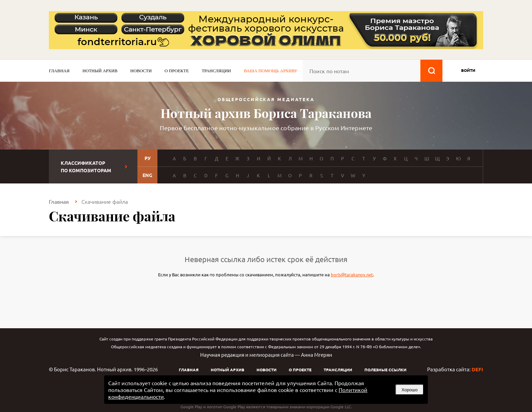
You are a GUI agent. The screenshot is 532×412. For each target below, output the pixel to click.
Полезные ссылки (385, 370)
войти (468, 70)
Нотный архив (100, 71)
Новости (141, 71)
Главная (59, 71)
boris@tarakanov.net (352, 274)
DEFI (477, 369)
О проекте (177, 71)
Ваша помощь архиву (271, 71)
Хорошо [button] (410, 390)
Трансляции (216, 71)
